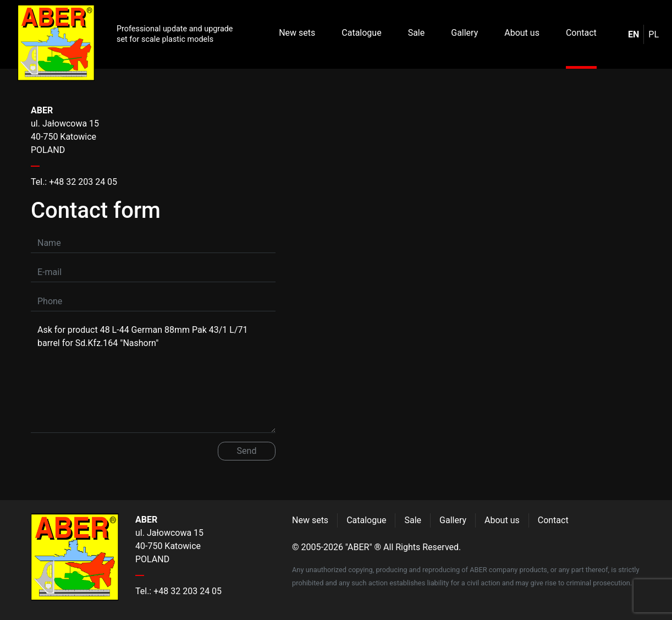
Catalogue (361, 33)
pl (654, 34)
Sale (417, 33)
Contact (581, 33)
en (634, 34)
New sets (297, 33)
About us (522, 33)
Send (247, 451)
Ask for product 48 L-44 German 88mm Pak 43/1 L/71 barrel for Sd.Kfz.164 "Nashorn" (153, 376)
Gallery (464, 33)
